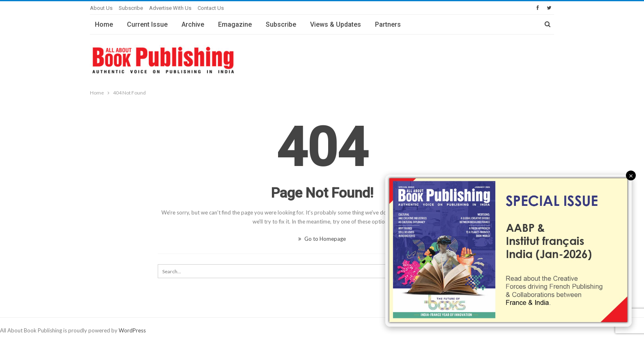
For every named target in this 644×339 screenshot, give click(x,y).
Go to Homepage (322, 239)
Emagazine (235, 24)
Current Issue (147, 24)
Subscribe (131, 8)
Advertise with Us (170, 8)
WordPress (132, 330)
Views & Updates (336, 24)
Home (104, 24)
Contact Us (211, 8)
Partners (388, 24)
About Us (101, 8)
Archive (193, 24)
